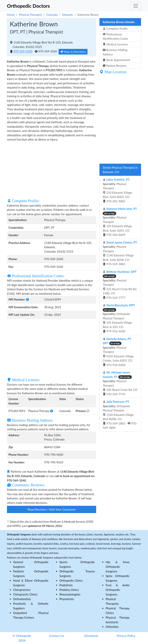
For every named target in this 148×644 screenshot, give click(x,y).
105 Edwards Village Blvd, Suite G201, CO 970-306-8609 (120, 222)
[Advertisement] (52, 170)
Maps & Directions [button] (73, 52)
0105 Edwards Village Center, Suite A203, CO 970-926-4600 (118, 352)
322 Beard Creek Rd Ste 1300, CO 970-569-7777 (120, 285)
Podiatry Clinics (69, 590)
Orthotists (112, 627)
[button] (27, 299)
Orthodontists (22, 599)
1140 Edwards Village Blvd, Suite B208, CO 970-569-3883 (120, 253)
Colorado (52, 15)
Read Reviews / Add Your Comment (51, 509)
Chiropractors (22, 590)
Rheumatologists (70, 594)
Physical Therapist (30, 15)
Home (11, 15)
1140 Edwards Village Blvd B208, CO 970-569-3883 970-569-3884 (120, 415)
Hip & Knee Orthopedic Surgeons (118, 567)
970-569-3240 (23, 51)
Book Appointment (116, 60)
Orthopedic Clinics (71, 580)
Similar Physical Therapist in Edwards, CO (120, 170)
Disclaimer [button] (91, 636)
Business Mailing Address (115, 52)
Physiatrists (67, 599)
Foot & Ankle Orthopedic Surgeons (118, 590)
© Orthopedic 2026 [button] (22, 638)
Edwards (68, 15)
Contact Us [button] (57, 636)
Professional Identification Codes (115, 36)
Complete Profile (115, 28)
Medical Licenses (115, 44)
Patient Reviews (115, 66)
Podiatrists (66, 585)
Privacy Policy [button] (126, 636)
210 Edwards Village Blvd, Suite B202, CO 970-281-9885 (117, 190)
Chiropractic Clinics (25, 594)
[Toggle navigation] (136, 6)
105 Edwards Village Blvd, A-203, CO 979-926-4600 (119, 318)
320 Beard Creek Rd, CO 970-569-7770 (120, 383)
